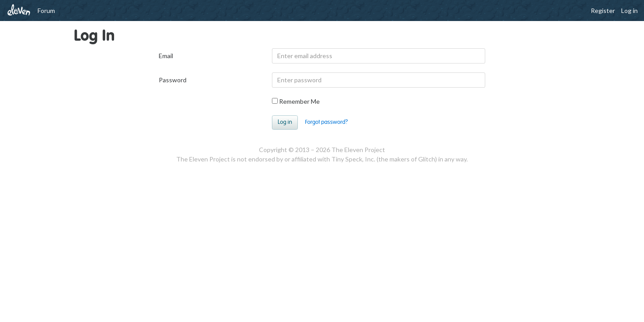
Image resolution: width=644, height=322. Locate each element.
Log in (629, 11)
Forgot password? (326, 122)
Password (173, 80)
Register (603, 11)
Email (166, 56)
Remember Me (296, 101)
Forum (46, 11)
